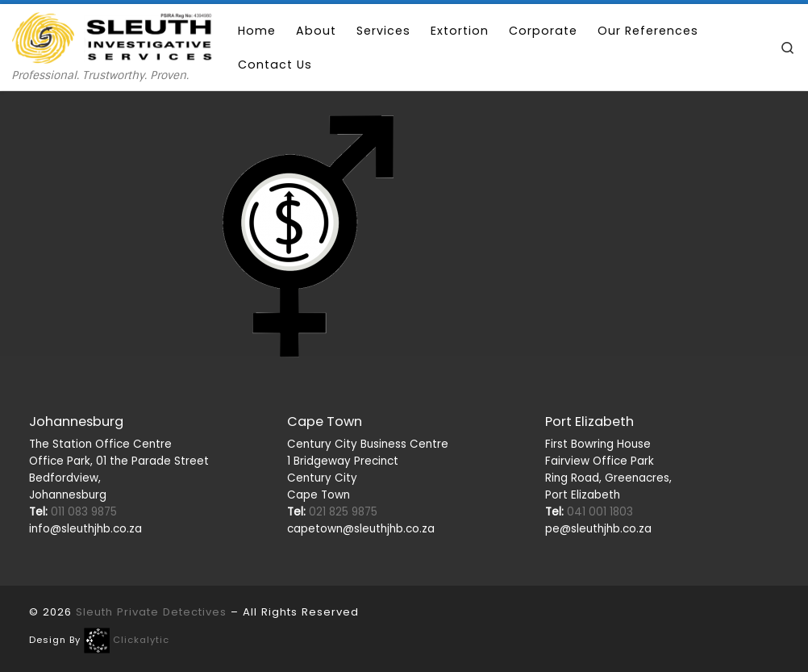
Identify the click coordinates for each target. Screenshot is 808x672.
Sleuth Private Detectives (151, 612)
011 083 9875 (73, 512)
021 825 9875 (332, 512)
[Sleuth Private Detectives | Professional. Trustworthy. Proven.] (113, 36)
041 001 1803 (589, 512)
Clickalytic (141, 640)
